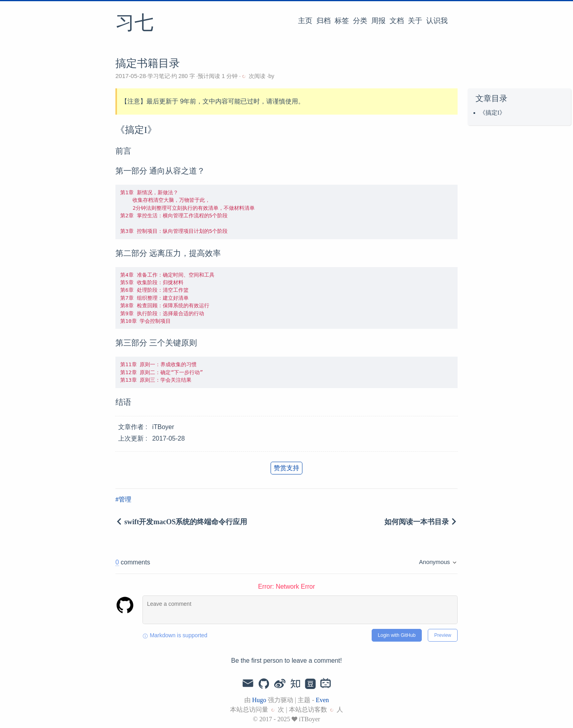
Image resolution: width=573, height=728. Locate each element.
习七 (134, 23)
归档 (324, 21)
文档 (397, 21)
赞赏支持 (286, 468)
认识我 (437, 21)
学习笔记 (159, 76)
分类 (360, 21)
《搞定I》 (492, 113)
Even (323, 700)
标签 (342, 21)
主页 (305, 21)
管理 (125, 499)
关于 (415, 21)
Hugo (259, 700)
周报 (378, 21)
